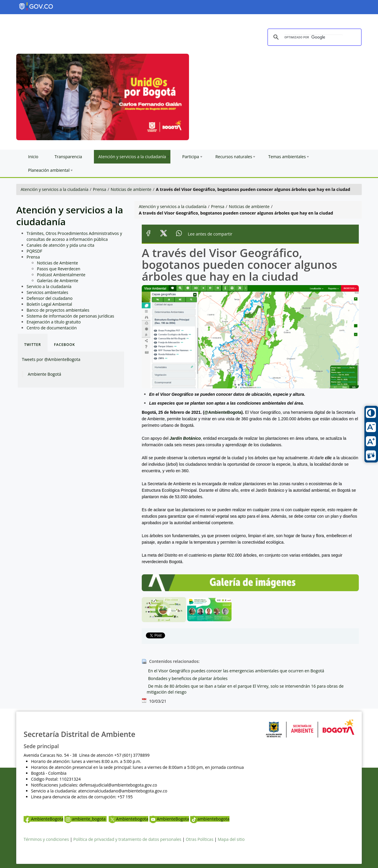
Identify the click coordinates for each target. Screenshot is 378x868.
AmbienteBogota (43, 819)
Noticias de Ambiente (57, 263)
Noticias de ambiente (131, 189)
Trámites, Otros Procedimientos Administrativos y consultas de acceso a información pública (74, 236)
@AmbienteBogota (223, 412)
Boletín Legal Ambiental (49, 304)
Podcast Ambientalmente (61, 275)
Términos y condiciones (46, 839)
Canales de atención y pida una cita (60, 245)
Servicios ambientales (47, 292)
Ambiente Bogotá (44, 374)
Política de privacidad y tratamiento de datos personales (127, 839)
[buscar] (314, 37)
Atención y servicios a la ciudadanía (54, 189)
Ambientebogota (128, 819)
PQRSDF (34, 251)
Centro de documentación (52, 328)
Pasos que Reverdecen (59, 269)
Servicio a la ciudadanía (49, 286)
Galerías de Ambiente (58, 281)
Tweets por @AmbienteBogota (51, 359)
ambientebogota (210, 819)
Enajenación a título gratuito (54, 322)
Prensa (100, 189)
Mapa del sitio (231, 839)
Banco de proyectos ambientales (58, 310)
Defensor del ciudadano (50, 298)
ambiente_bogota (85, 819)
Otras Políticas (199, 839)
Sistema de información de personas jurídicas (70, 316)
